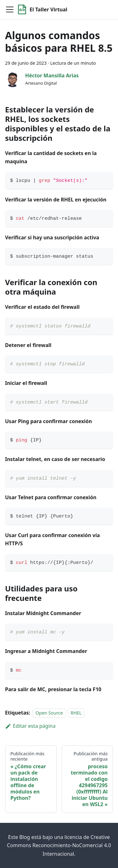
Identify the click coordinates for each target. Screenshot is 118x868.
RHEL (76, 713)
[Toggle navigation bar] (10, 9)
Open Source (49, 713)
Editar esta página (30, 726)
